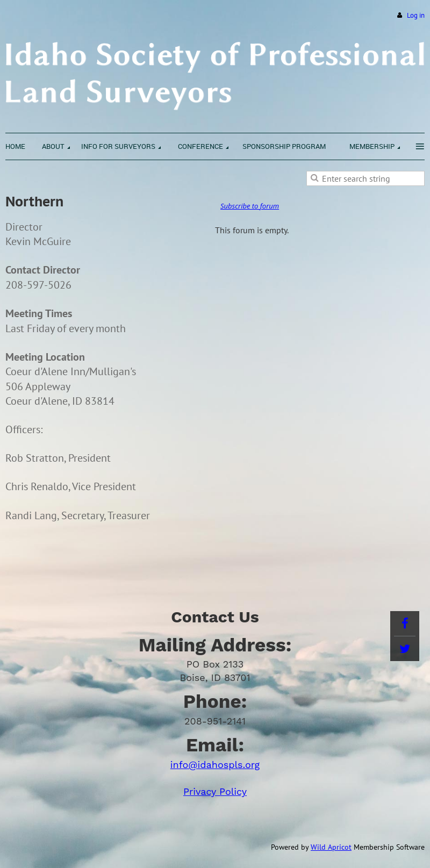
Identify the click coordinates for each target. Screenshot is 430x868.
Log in (416, 15)
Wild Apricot (331, 847)
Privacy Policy (215, 791)
